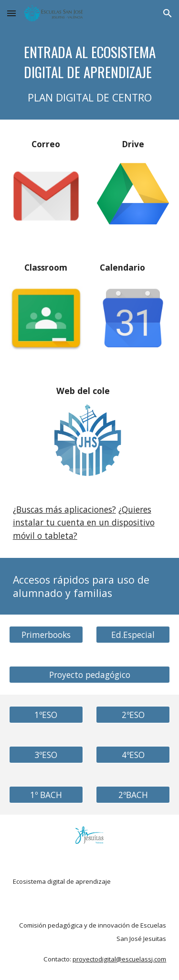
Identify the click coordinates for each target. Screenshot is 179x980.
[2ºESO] (133, 715)
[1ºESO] (46, 715)
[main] (90, 73)
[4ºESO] (133, 755)
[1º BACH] (46, 795)
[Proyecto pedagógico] (90, 675)
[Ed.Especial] (133, 635)
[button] (11, 13)
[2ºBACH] (133, 795)
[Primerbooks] (46, 635)
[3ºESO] (46, 755)
